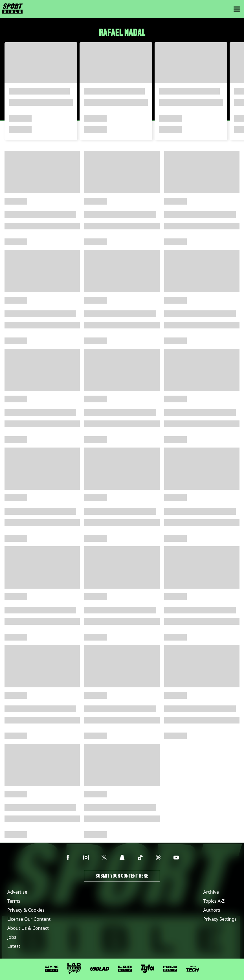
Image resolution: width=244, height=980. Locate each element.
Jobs (12, 937)
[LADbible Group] (74, 969)
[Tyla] (148, 969)
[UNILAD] (100, 969)
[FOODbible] (170, 969)
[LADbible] (125, 969)
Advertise (17, 892)
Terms (14, 901)
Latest (14, 946)
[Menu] (237, 9)
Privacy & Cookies (26, 910)
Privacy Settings (220, 919)
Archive (211, 892)
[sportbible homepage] (13, 9)
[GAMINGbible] (52, 969)
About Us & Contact (28, 928)
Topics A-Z (214, 901)
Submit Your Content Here (122, 876)
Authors (212, 910)
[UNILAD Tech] (193, 969)
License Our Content (29, 919)
